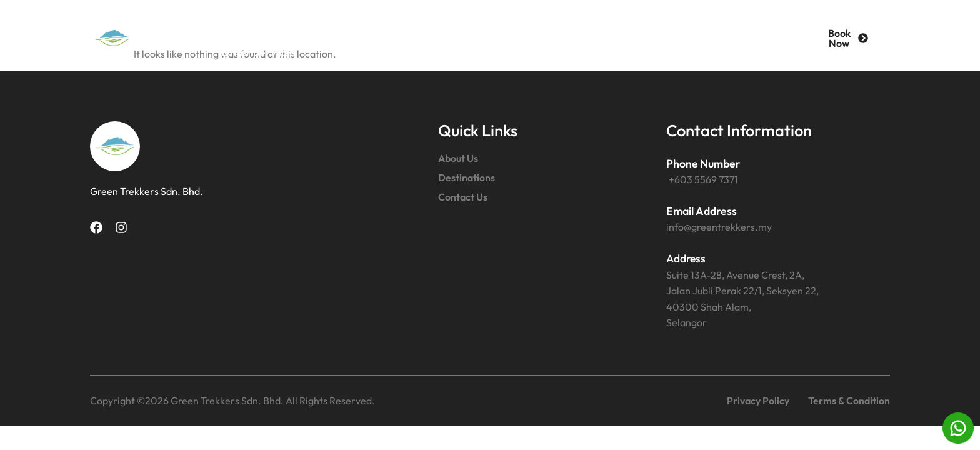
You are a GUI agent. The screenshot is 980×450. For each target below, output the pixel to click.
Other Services (258, 52)
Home (229, 23)
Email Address (702, 211)
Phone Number (703, 163)
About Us (304, 23)
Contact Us (492, 23)
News (347, 52)
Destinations (396, 23)
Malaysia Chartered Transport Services (654, 23)
